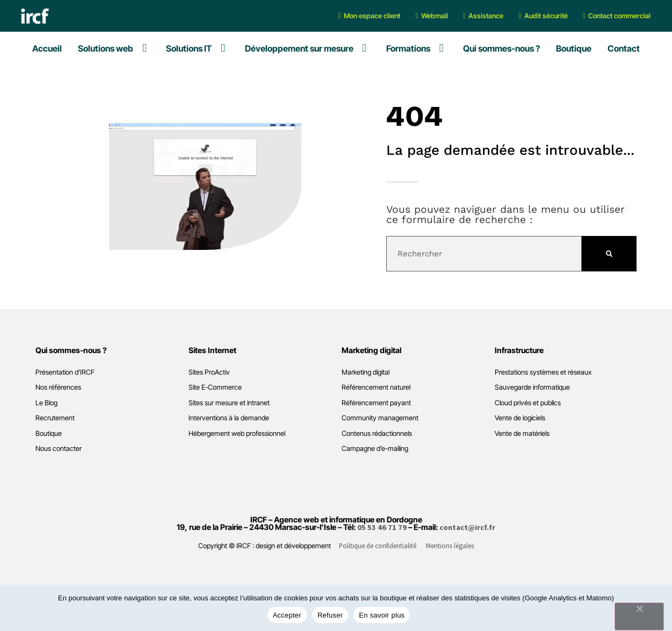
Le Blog (46, 403)
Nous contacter (59, 449)
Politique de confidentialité (378, 546)
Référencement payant (376, 403)
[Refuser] (639, 616)
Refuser (330, 615)
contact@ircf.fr (467, 527)
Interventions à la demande (229, 418)
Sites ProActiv (209, 372)
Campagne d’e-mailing (375, 449)
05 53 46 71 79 (382, 527)
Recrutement (55, 418)
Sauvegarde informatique (532, 387)
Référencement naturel (376, 387)
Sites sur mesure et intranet (229, 403)
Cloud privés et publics (528, 403)
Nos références (58, 387)
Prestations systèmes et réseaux (543, 372)
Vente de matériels (522, 433)
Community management (380, 418)
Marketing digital (366, 372)
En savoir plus (382, 615)
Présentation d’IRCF (65, 372)
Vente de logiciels (520, 418)
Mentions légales (450, 546)
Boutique (49, 433)
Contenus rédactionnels (377, 433)
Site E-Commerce (215, 387)
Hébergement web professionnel (237, 433)
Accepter (287, 615)
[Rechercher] (609, 254)
